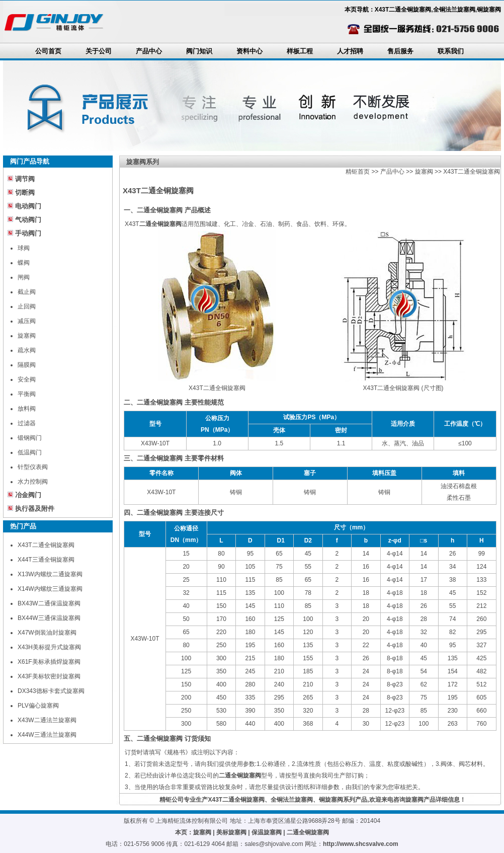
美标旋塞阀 (231, 832)
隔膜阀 (27, 365)
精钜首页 (358, 172)
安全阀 (27, 379)
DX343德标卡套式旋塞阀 (51, 691)
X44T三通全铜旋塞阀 (46, 560)
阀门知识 (199, 51)
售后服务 (400, 51)
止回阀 (27, 306)
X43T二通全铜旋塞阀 (46, 545)
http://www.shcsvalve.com (361, 844)
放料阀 (27, 409)
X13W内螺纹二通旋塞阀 (50, 574)
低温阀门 (30, 452)
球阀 (24, 248)
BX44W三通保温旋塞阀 (49, 618)
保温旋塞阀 (267, 832)
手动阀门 (28, 233)
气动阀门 (28, 220)
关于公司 (99, 51)
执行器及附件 (35, 509)
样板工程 (300, 51)
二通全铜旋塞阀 (308, 832)
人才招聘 (350, 51)
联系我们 (451, 51)
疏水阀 (27, 350)
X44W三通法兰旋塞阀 (47, 735)
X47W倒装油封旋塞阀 (47, 633)
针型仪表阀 (33, 467)
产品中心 (149, 51)
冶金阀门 (28, 495)
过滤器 (27, 423)
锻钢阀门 (30, 438)
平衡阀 (27, 394)
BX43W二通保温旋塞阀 (49, 603)
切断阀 (25, 192)
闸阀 (24, 277)
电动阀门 (28, 206)
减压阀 (27, 321)
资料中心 (249, 51)
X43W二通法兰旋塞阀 (47, 720)
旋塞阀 (27, 336)
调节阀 (25, 179)
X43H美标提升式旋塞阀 (49, 647)
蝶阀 (24, 263)
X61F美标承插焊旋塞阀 (49, 662)
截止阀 (27, 292)
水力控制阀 (33, 482)
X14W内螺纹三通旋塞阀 (50, 589)
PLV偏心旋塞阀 (38, 706)
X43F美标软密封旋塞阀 (49, 676)
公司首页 (48, 51)
